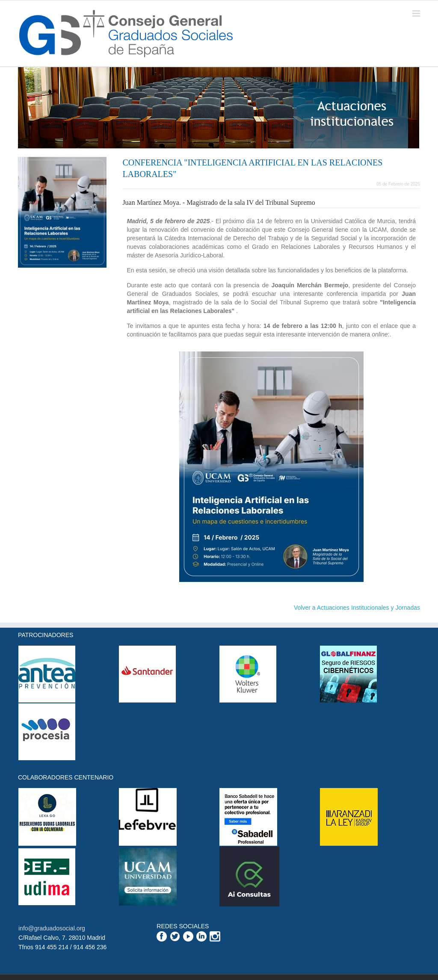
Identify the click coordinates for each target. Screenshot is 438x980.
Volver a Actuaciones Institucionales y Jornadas (357, 608)
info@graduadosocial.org (52, 928)
